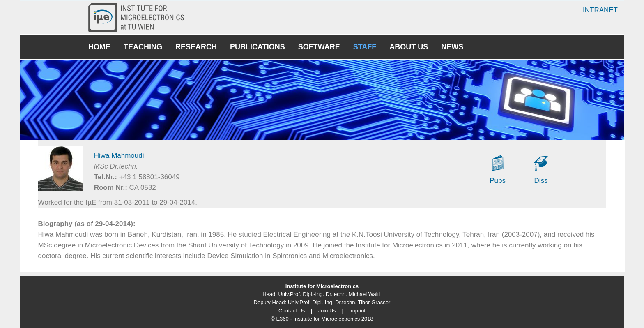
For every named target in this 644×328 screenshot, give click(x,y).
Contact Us (292, 311)
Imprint (357, 311)
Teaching (143, 47)
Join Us (327, 311)
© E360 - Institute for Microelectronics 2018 (322, 319)
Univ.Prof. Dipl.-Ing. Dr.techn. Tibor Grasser (339, 302)
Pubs (498, 181)
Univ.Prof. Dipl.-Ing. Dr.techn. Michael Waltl (329, 294)
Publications (258, 47)
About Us (409, 47)
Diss (541, 181)
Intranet (600, 10)
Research (196, 47)
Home (99, 47)
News (452, 47)
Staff (365, 47)
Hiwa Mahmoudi (119, 156)
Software (319, 47)
